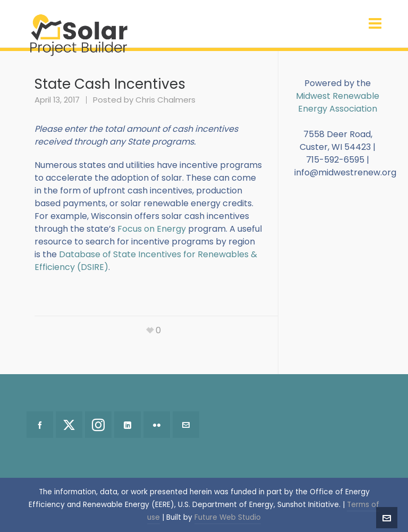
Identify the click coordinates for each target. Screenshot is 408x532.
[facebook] (40, 425)
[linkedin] (127, 425)
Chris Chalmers (165, 100)
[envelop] (186, 425)
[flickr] (157, 425)
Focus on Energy (152, 229)
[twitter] (69, 425)
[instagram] (98, 425)
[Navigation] (375, 24)
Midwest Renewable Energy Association (338, 102)
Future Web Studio (228, 517)
